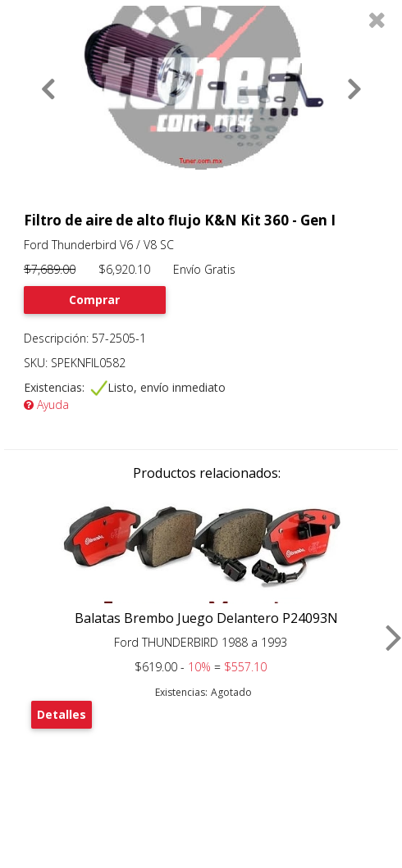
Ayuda (46, 404)
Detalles (62, 714)
